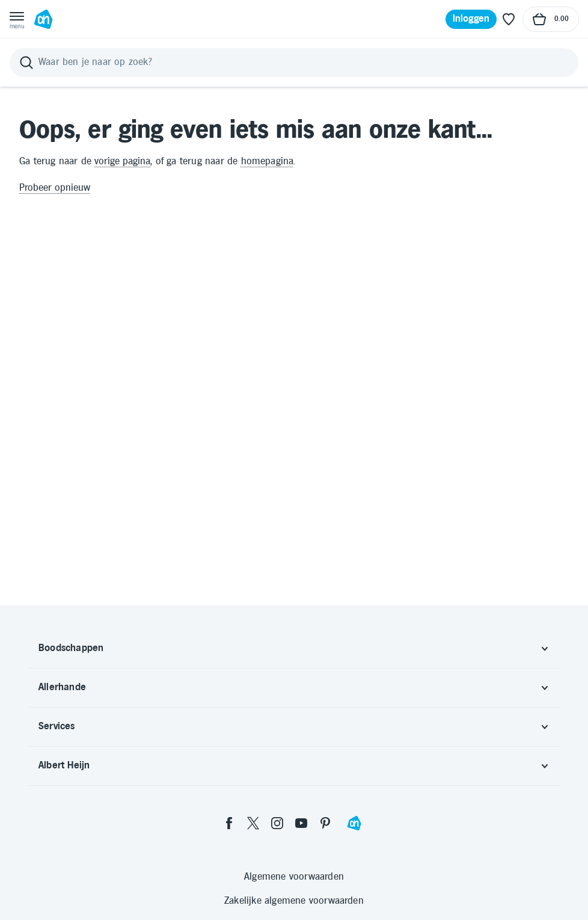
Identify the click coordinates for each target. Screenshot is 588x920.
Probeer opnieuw (55, 188)
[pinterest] (325, 823)
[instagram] (277, 823)
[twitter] (253, 823)
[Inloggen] (471, 19)
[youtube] (301, 823)
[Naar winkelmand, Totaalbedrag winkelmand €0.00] (551, 19)
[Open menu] (17, 19)
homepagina (268, 162)
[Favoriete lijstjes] (509, 19)
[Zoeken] (294, 63)
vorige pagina (122, 162)
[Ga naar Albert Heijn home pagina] (43, 19)
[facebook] (229, 823)
